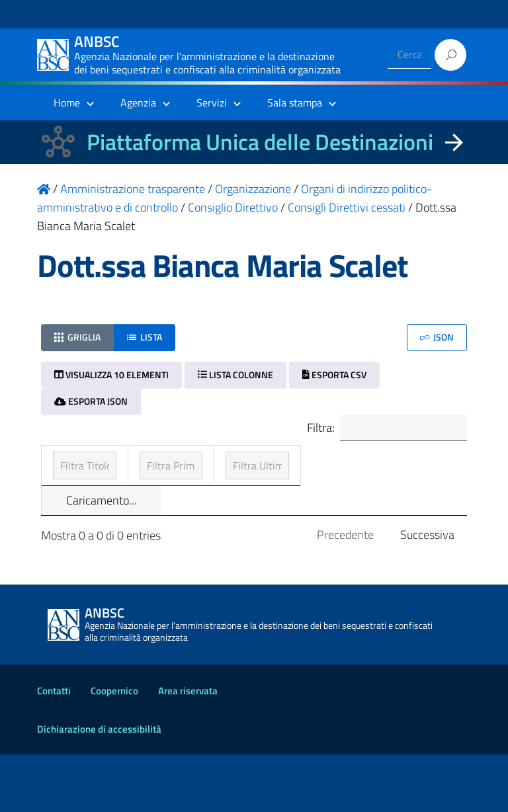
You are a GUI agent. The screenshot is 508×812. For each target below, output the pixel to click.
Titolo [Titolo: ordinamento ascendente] (69, 483)
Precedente (345, 592)
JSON (437, 337)
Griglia (77, 337)
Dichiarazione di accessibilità (99, 787)
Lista (145, 337)
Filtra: (379, 429)
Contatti (54, 748)
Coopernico (114, 748)
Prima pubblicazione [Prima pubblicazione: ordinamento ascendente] (239, 483)
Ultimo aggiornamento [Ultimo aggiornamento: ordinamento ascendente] (372, 474)
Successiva (427, 592)
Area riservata (188, 748)
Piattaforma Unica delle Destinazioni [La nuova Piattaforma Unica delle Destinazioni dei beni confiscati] (260, 142)
